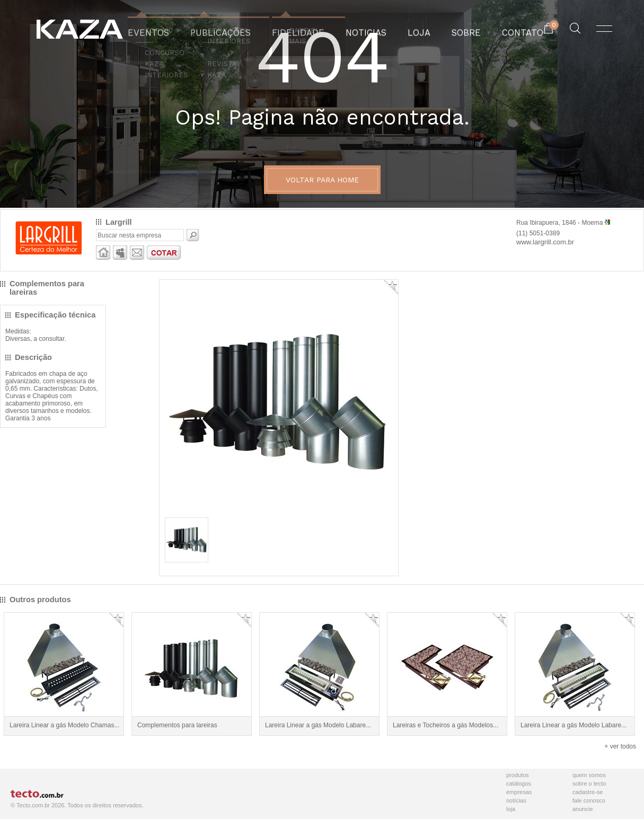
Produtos (518, 775)
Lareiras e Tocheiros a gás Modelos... (445, 725)
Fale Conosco (589, 800)
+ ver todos (620, 746)
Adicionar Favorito (391, 287)
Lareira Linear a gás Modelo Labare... (318, 725)
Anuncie (583, 809)
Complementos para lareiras (177, 725)
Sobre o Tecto (589, 783)
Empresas (519, 792)
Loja (511, 809)
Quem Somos (589, 775)
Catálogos (519, 783)
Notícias (516, 800)
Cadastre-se (588, 792)
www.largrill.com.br (545, 242)
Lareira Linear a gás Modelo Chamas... (64, 725)
